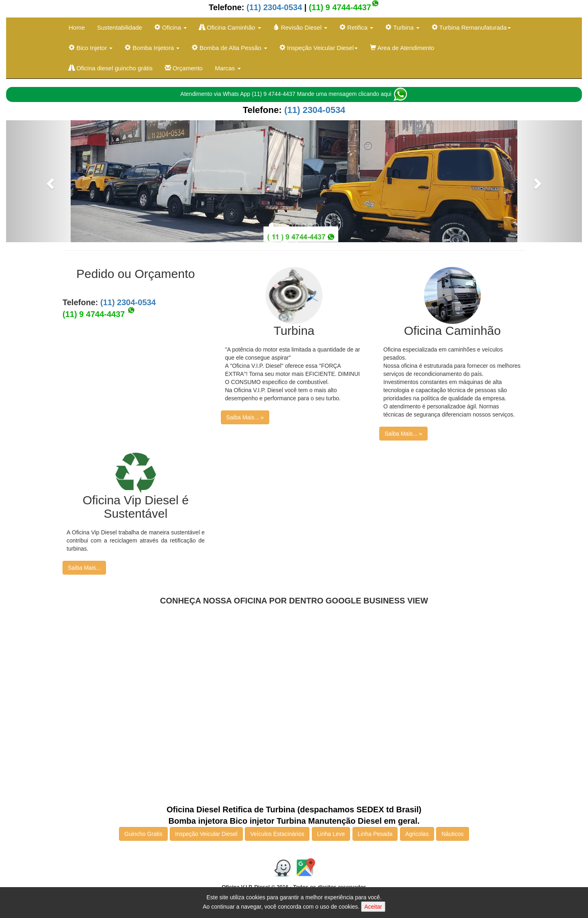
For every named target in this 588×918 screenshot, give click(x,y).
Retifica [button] (356, 27)
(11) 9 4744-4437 (340, 7)
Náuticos (452, 834)
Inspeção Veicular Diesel (206, 834)
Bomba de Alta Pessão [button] (229, 48)
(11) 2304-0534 (273, 7)
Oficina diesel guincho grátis (111, 68)
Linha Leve (331, 834)
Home (77, 27)
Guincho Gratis (143, 834)
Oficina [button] (171, 27)
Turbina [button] (402, 27)
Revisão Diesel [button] (300, 27)
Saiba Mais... (84, 568)
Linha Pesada (375, 834)
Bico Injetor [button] (91, 48)
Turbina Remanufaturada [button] (471, 27)
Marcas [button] (228, 68)
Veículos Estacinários (277, 834)
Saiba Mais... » (245, 417)
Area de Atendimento (402, 48)
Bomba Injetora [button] (152, 48)
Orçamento (184, 68)
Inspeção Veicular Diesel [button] (319, 48)
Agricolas (417, 834)
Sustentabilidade (120, 27)
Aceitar (373, 907)
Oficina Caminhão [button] (230, 27)
